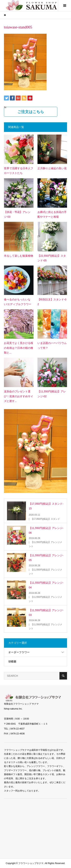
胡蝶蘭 (12, 661)
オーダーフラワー (19, 652)
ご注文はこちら (31, 112)
